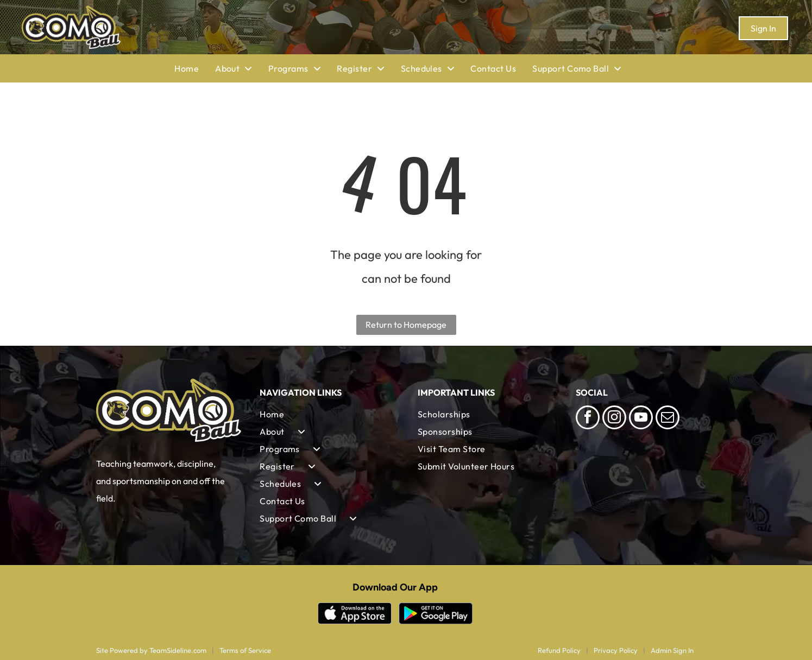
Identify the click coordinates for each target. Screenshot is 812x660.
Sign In (763, 28)
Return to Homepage (406, 325)
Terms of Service (245, 650)
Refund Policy (559, 650)
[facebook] (588, 419)
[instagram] (614, 419)
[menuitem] (195, 68)
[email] (668, 419)
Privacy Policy (616, 650)
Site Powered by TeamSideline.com (151, 650)
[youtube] (641, 419)
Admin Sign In (672, 650)
